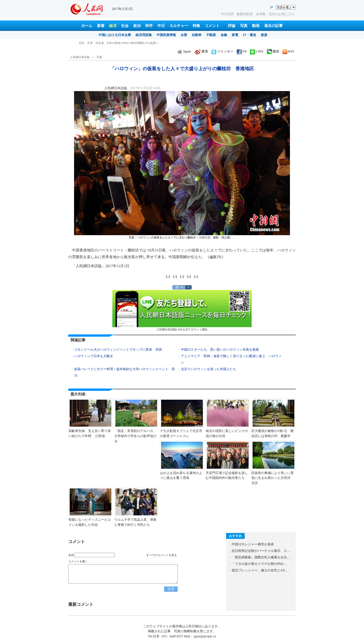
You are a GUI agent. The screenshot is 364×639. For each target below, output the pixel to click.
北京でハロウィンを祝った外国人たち (208, 369)
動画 (256, 26)
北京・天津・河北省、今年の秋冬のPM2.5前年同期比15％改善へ (119, 43)
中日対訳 (227, 14)
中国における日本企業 (115, 35)
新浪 (201, 51)
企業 (184, 35)
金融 (224, 35)
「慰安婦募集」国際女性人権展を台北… (261, 557)
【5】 (196, 277)
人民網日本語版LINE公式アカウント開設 (182, 311)
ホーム (87, 26)
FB (242, 51)
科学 (149, 26)
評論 (232, 26)
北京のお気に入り (282, 14)
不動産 (211, 35)
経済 (113, 26)
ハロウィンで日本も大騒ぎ (94, 356)
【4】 (189, 277)
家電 (235, 35)
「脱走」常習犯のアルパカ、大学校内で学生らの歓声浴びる (135, 436)
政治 (137, 26)
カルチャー (179, 26)
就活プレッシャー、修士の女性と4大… (260, 570)
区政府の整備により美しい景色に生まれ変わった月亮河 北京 (273, 478)
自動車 (197, 35)
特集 (196, 26)
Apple (184, 51)
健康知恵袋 (245, 14)
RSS (288, 51)
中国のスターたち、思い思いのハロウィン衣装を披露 (220, 350)
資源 (264, 35)
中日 (161, 26)
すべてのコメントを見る (162, 555)
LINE (257, 51)
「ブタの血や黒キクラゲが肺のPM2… (259, 564)
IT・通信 (249, 35)
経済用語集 (144, 35)
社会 (125, 26)
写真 (244, 26)
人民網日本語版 (80, 57)
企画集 (261, 14)
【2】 (175, 277)
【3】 (182, 277)
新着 (101, 26)
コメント (212, 26)
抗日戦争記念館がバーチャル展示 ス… (261, 551)
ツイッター (222, 51)
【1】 (168, 277)
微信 (273, 51)
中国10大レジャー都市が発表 (253, 544)
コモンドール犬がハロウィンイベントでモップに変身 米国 (118, 350)
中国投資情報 (166, 35)
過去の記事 (273, 26)
